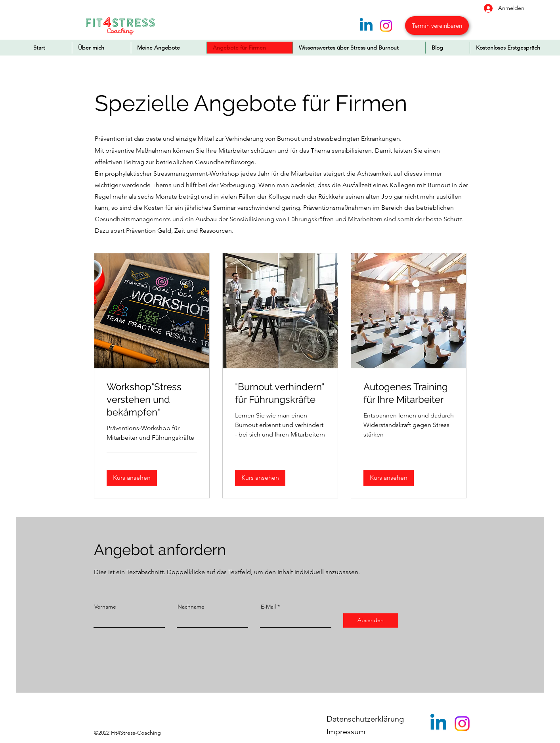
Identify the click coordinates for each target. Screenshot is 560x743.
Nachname (191, 607)
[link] (152, 400)
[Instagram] (386, 26)
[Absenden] (371, 620)
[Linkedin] (366, 26)
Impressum (346, 732)
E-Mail (268, 607)
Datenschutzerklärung (365, 719)
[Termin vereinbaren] (437, 26)
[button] (132, 477)
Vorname (105, 607)
